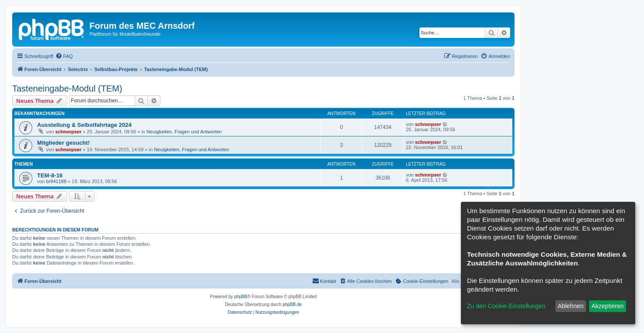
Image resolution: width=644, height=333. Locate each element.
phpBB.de (292, 304)
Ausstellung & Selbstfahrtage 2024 (84, 125)
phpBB (241, 297)
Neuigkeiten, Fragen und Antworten (184, 132)
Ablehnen (571, 306)
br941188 (56, 181)
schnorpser (68, 132)
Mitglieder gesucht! (63, 143)
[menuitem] (64, 56)
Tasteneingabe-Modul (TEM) (67, 88)
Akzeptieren (607, 306)
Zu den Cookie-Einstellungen (506, 306)
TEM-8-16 (50, 175)
